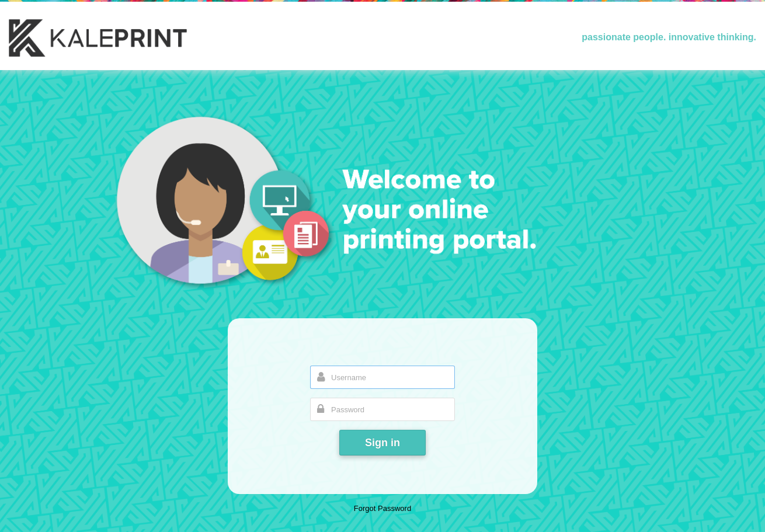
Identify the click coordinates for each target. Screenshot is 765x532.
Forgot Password (382, 508)
